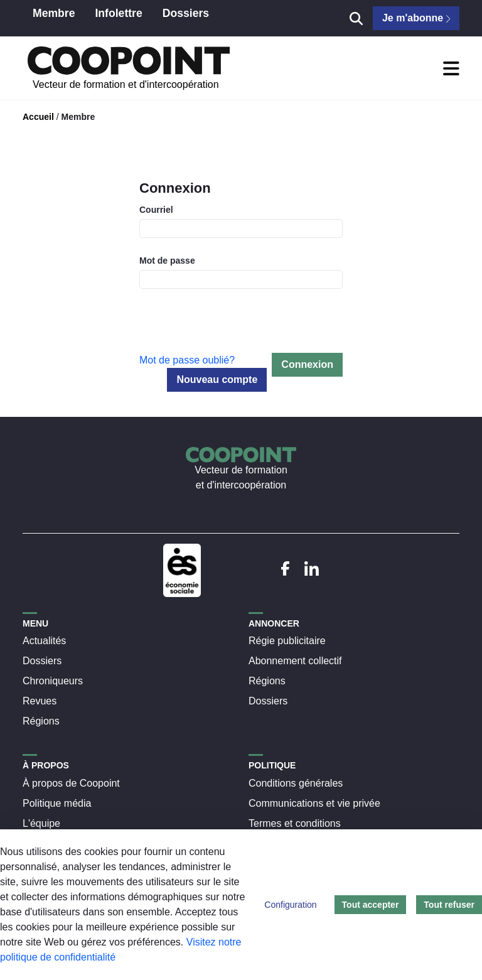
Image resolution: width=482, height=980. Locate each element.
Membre (78, 117)
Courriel (156, 210)
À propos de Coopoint (71, 783)
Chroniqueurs (53, 681)
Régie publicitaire (287, 641)
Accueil (38, 117)
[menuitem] (54, 18)
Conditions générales (296, 783)
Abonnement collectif (295, 661)
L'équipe (41, 823)
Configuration (290, 905)
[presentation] (235, 328)
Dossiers (42, 661)
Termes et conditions (295, 823)
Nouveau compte (217, 380)
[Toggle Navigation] (451, 68)
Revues (40, 701)
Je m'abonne (416, 18)
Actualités (44, 641)
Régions (41, 721)
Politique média (57, 803)
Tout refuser (449, 905)
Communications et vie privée (314, 803)
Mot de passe (167, 261)
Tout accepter (371, 905)
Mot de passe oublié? (187, 360)
